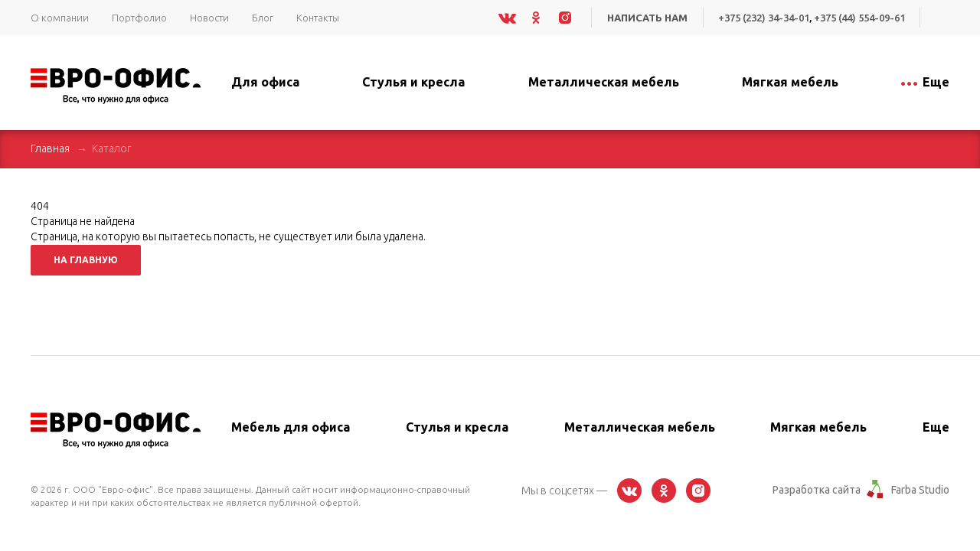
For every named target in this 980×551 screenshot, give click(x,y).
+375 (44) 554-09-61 (859, 18)
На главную (86, 260)
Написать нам (647, 18)
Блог (263, 18)
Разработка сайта (817, 490)
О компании (60, 18)
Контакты (318, 18)
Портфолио (139, 18)
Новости (209, 18)
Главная (50, 148)
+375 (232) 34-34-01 (764, 18)
